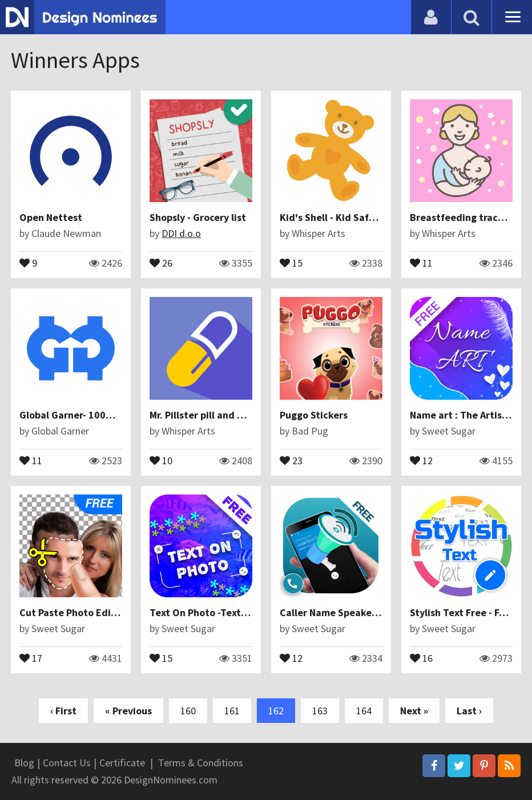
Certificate (122, 763)
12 (421, 460)
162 (276, 711)
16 (421, 657)
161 (232, 711)
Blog (24, 763)
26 (161, 262)
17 (31, 657)
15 (291, 262)
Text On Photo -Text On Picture (221, 612)
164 (364, 711)
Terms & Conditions (201, 763)
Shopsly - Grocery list (198, 217)
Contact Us (67, 763)
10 (161, 460)
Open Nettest (51, 217)
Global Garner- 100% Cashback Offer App (113, 415)
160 (188, 711)
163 (320, 711)
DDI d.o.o (181, 233)
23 (291, 460)
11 (421, 262)
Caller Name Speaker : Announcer (356, 612)
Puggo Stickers (314, 415)
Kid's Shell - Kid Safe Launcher (350, 217)
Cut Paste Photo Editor (72, 612)
